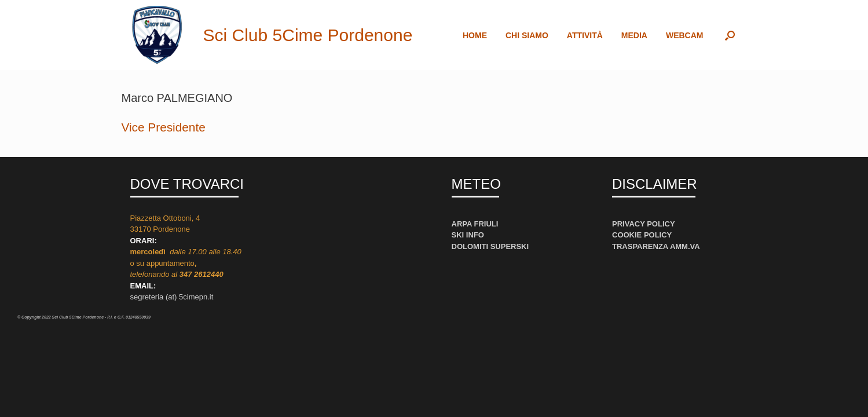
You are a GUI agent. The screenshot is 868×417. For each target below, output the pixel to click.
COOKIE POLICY (642, 235)
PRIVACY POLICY (644, 224)
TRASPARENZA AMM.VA (656, 246)
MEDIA (634, 35)
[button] (730, 35)
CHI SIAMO (527, 35)
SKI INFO (468, 235)
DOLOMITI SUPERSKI (490, 246)
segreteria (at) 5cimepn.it (172, 297)
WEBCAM (685, 35)
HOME (475, 35)
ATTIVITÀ (585, 35)
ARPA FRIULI (475, 224)
